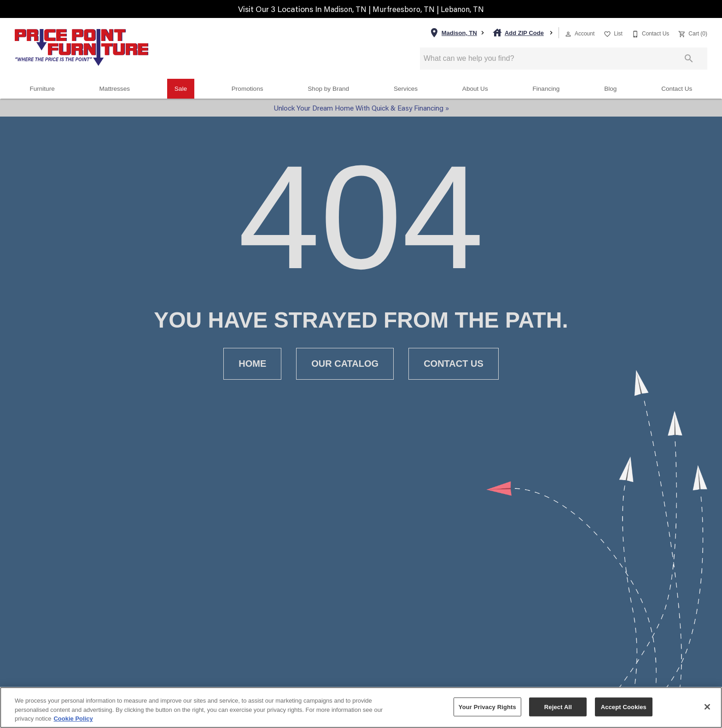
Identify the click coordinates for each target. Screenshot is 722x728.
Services (406, 89)
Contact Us (677, 89)
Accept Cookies (624, 707)
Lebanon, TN (466, 9)
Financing (546, 89)
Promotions (247, 89)
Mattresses (115, 89)
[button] (568, 34)
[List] (612, 33)
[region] (361, 707)
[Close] (707, 707)
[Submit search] (689, 59)
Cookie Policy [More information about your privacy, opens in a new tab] (73, 719)
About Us (475, 89)
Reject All (558, 707)
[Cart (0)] (692, 33)
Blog (610, 89)
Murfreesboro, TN (405, 9)
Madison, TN (343, 9)
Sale (181, 89)
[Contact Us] (649, 33)
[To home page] (82, 47)
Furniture (42, 89)
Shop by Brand (328, 89)
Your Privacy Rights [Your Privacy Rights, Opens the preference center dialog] (487, 707)
